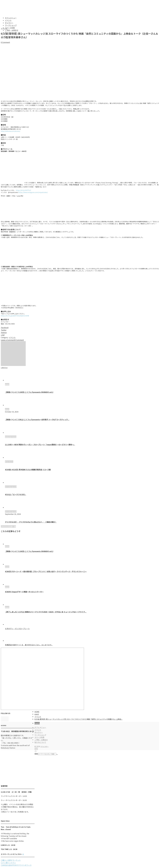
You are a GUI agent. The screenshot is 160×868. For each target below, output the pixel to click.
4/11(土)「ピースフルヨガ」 (16, 494)
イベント (4, 28)
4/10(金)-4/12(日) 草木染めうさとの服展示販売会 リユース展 (28, 469)
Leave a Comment (8, 340)
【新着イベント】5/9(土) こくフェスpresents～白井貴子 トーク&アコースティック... (37, 419)
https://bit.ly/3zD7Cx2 (23, 190)
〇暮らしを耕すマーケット (11, 860)
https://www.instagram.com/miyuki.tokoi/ (33, 192)
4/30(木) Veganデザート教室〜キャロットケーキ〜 (24, 592)
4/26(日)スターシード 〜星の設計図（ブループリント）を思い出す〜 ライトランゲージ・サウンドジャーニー (46, 571)
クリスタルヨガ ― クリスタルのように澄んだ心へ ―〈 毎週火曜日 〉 (31, 522)
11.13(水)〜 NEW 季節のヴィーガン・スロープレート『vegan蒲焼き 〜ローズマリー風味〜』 (40, 444)
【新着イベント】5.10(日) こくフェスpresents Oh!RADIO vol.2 (29, 392)
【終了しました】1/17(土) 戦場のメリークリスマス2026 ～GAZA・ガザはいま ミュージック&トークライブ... (46, 612)
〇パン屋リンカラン (8, 863)
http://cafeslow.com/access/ (11, 131)
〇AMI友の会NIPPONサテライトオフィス (16, 865)
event (7, 546)
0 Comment (5, 42)
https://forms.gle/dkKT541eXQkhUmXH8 (15, 316)
